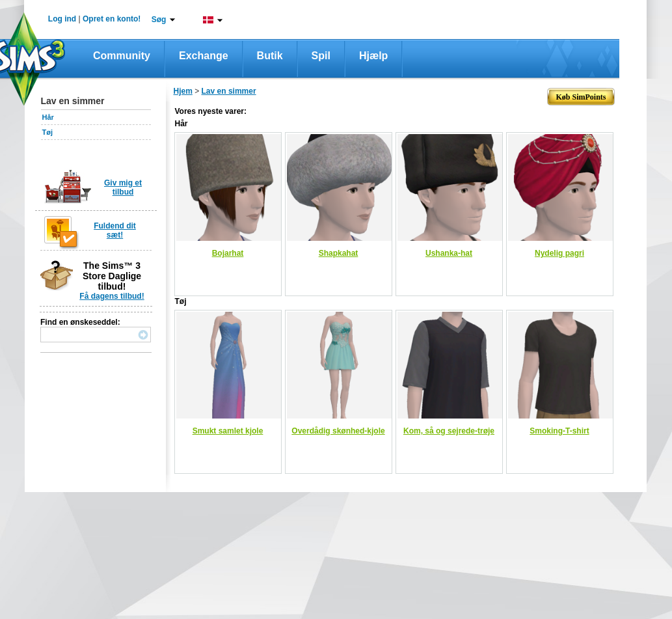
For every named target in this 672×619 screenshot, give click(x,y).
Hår (48, 117)
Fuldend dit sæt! (115, 230)
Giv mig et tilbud (123, 187)
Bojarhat (228, 253)
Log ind (62, 19)
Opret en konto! (112, 19)
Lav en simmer (229, 91)
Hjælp (373, 56)
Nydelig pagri (559, 253)
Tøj (48, 132)
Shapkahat (339, 253)
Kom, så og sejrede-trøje (449, 431)
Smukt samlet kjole (228, 431)
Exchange (204, 56)
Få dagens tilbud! (112, 296)
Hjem (183, 91)
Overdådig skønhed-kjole (338, 431)
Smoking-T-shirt (559, 431)
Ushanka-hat (449, 253)
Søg (159, 20)
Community (122, 56)
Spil (321, 56)
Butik (270, 56)
